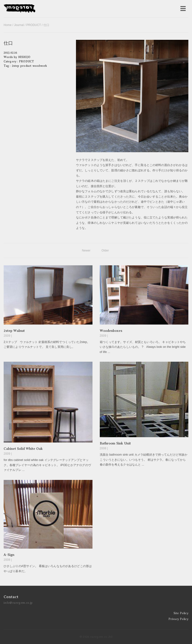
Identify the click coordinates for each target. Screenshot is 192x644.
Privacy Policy (178, 619)
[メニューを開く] (183, 9)
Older (105, 251)
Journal (19, 25)
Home (8, 25)
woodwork (40, 66)
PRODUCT (33, 25)
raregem (19, 9)
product (26, 66)
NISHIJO (24, 57)
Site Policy (181, 613)
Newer (86, 251)
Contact (11, 597)
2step (16, 66)
